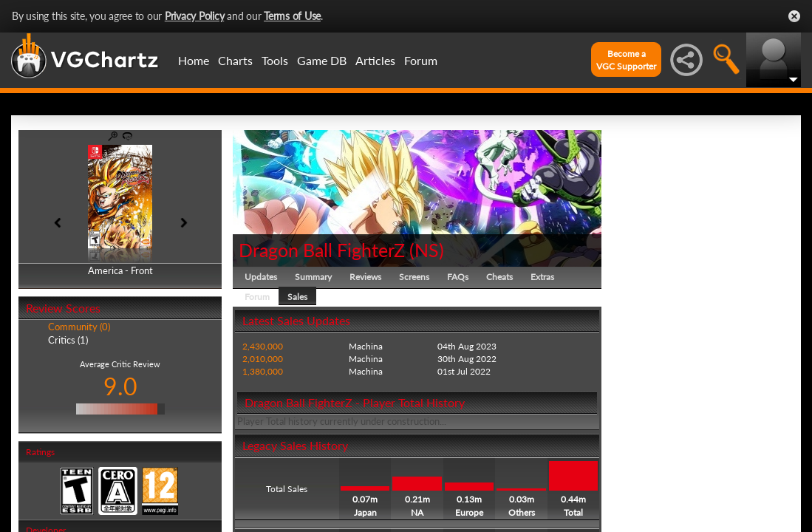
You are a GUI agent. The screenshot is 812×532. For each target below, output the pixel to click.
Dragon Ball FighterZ (322, 250)
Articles (375, 60)
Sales (297, 297)
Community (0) (79, 327)
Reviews (365, 277)
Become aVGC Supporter (626, 60)
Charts (235, 60)
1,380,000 (263, 371)
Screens (414, 277)
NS (427, 250)
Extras (542, 277)
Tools (275, 60)
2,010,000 (263, 359)
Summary (313, 277)
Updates (261, 277)
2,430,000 (263, 346)
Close (794, 16)
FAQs (458, 277)
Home (194, 60)
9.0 (120, 386)
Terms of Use (292, 16)
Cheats (499, 277)
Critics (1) (68, 340)
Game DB (322, 60)
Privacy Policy (195, 16)
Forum (421, 60)
